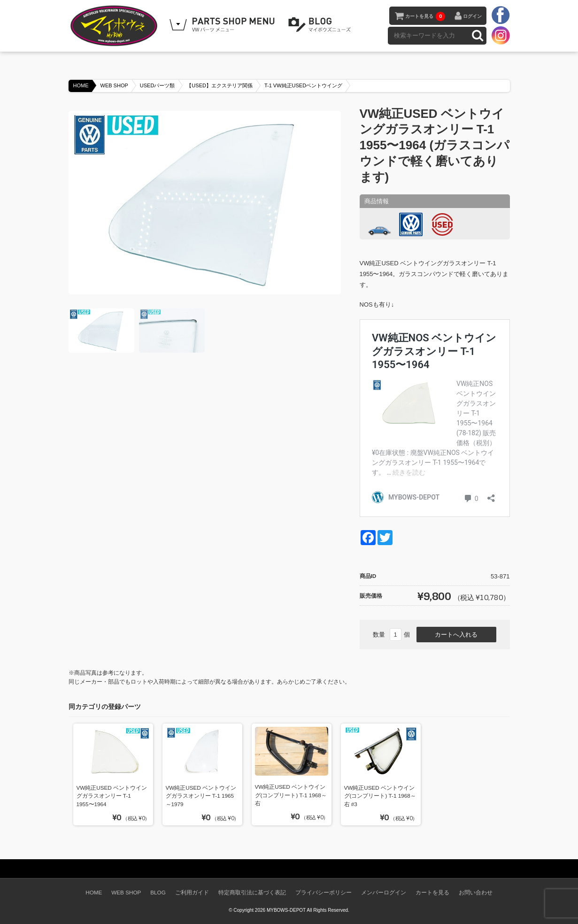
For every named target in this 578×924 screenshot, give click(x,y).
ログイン (472, 16)
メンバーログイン (384, 892)
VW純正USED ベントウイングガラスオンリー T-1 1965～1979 (201, 796)
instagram (501, 35)
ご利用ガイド (192, 892)
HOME (81, 85)
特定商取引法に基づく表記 (252, 892)
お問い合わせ (476, 892)
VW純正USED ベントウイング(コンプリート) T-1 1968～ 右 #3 (380, 796)
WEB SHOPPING (223, 25)
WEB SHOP (114, 85)
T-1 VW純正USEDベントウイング (303, 85)
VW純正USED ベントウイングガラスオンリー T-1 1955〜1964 (112, 796)
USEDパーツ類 (158, 85)
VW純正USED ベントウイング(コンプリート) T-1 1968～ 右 (291, 795)
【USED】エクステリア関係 (220, 85)
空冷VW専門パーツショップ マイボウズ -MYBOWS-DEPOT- (116, 26)
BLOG (321, 25)
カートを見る (425, 16)
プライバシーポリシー (324, 892)
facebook (501, 15)
